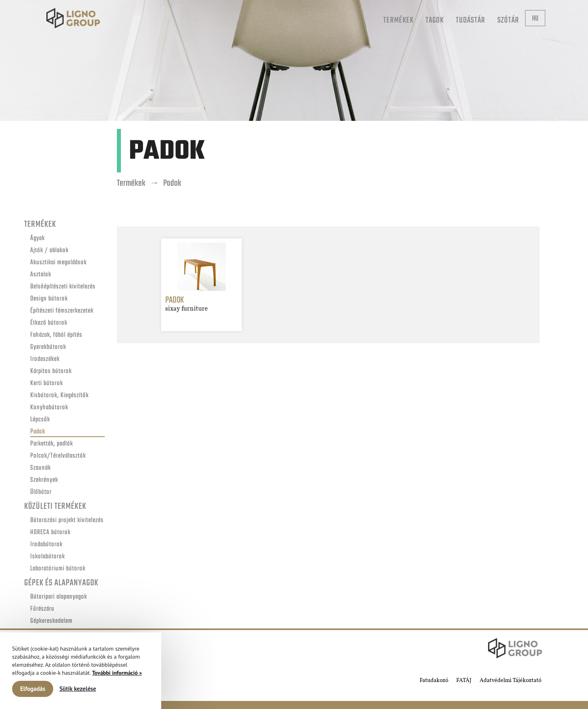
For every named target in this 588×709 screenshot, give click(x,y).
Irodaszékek (45, 360)
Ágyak (37, 239)
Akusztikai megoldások (58, 263)
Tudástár (471, 20)
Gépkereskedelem (51, 621)
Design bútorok (49, 299)
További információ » (117, 673)
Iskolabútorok (48, 557)
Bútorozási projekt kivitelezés (67, 521)
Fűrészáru (42, 609)
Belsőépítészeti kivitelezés (63, 287)
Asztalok (41, 275)
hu (535, 19)
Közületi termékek (55, 506)
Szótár (508, 20)
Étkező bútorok (49, 323)
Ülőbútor (41, 492)
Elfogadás (33, 689)
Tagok (435, 20)
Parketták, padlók (52, 444)
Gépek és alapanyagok (61, 583)
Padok (38, 432)
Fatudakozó (434, 681)
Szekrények (44, 480)
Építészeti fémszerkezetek (62, 311)
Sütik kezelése (78, 689)
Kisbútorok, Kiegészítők (59, 396)
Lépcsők (40, 420)
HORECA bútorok (50, 533)
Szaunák (41, 468)
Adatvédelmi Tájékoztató (510, 681)
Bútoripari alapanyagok (59, 597)
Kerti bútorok (47, 384)
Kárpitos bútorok (51, 372)
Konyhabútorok (49, 408)
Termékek (398, 20)
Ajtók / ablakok (49, 251)
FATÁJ (464, 681)
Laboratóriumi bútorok (58, 569)
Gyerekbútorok (48, 347)
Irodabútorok (46, 545)
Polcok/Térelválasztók (58, 456)
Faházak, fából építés (56, 335)
